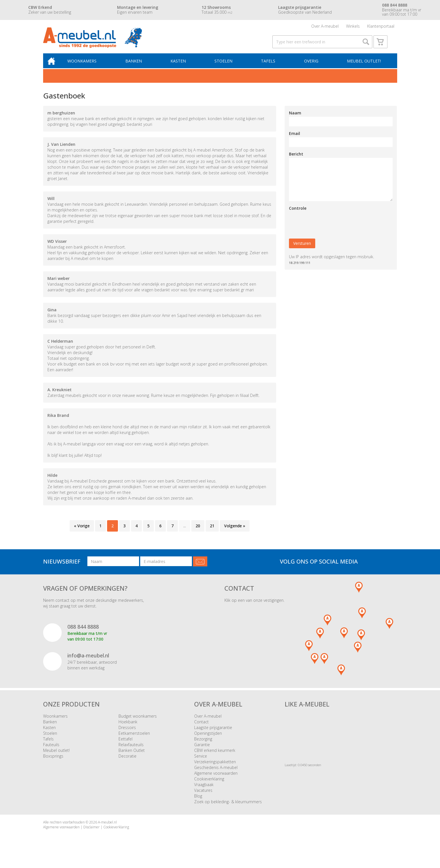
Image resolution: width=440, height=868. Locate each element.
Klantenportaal (381, 27)
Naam (295, 120)
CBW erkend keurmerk (215, 757)
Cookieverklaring (209, 786)
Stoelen (226, 67)
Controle (298, 215)
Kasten (181, 67)
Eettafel (125, 746)
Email (295, 141)
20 (198, 533)
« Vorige (82, 533)
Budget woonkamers (138, 723)
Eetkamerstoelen (134, 740)
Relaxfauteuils (131, 752)
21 (212, 533)
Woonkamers (87, 67)
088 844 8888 (83, 634)
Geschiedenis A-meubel (216, 775)
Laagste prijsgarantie (213, 735)
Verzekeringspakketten (215, 769)
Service (201, 763)
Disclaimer (92, 834)
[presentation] (332, 230)
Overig (312, 67)
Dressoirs (127, 735)
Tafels (270, 67)
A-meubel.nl (107, 829)
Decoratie (127, 763)
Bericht (296, 161)
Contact (201, 729)
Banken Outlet (132, 757)
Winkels (353, 27)
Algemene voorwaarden (216, 780)
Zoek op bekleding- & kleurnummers (228, 809)
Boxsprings (53, 763)
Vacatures (203, 797)
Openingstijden (208, 740)
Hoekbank (128, 729)
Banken (138, 67)
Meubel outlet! (363, 67)
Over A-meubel (325, 27)
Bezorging (203, 746)
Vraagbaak (204, 792)
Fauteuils (51, 752)
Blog (198, 803)
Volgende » (235, 533)
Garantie (202, 752)
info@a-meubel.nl (88, 663)
